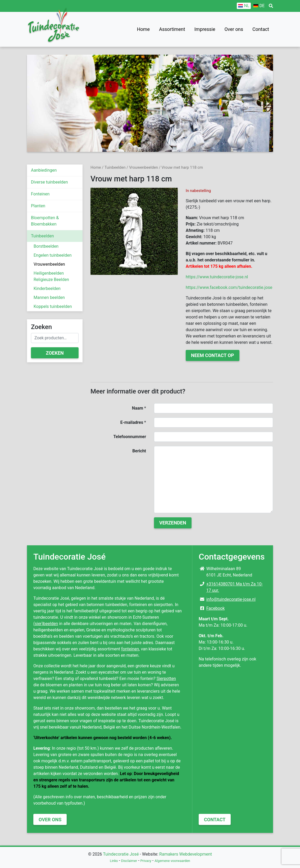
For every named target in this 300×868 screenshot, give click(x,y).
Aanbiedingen (44, 170)
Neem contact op (213, 355)
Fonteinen (40, 194)
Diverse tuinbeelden (49, 182)
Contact (261, 29)
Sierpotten (166, 679)
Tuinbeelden (42, 236)
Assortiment (172, 29)
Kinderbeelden (47, 288)
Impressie (205, 29)
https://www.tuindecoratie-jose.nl (217, 277)
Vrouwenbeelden (49, 264)
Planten (38, 206)
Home (143, 29)
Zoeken (55, 353)
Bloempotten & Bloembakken (45, 221)
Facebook (215, 608)
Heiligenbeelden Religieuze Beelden (51, 276)
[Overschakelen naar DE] (259, 6)
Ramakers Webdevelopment (186, 854)
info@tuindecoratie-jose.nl (231, 599)
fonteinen (130, 649)
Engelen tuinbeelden (53, 255)
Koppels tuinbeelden (53, 306)
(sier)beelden (46, 624)
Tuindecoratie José (121, 854)
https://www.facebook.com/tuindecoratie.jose (229, 287)
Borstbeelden (46, 246)
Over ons (234, 29)
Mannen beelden (49, 297)
